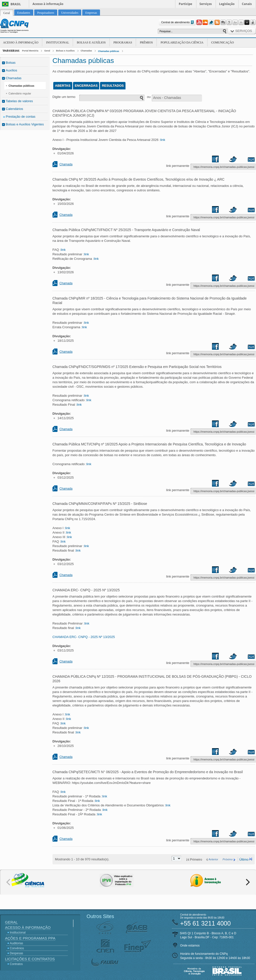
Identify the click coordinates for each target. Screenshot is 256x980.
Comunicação (223, 42)
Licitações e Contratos (30, 959)
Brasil (16, 4)
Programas (123, 42)
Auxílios (11, 70)
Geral (47, 51)
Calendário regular (20, 93)
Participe (185, 4)
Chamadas (86, 51)
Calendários (14, 109)
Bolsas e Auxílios (91, 42)
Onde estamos (190, 946)
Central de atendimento (178, 22)
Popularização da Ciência (182, 42)
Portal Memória (30, 51)
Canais (247, 4)
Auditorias (16, 943)
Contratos (16, 964)
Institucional (57, 42)
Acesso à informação (48, 4)
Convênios (17, 948)
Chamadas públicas (109, 51)
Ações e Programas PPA (30, 938)
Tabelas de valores (19, 101)
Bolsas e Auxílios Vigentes (25, 124)
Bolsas (11, 63)
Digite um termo (64, 97)
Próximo (227, 859)
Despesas (16, 953)
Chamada (66, 164)
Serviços (206, 4)
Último (244, 859)
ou (149, 97)
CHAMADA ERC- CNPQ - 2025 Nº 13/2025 (84, 637)
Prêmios (146, 42)
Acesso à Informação (21, 42)
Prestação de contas (21, 117)
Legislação (227, 4)
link (163, 140)
